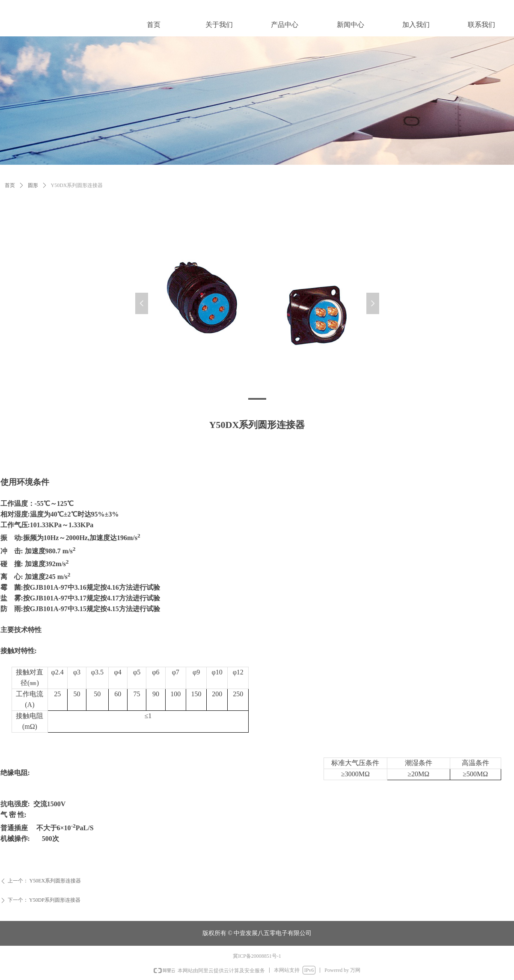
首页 (10, 185)
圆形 (33, 185)
